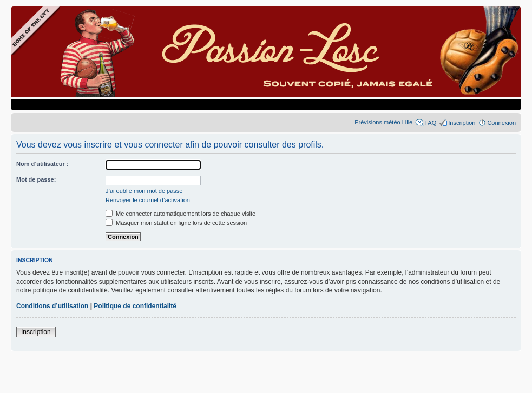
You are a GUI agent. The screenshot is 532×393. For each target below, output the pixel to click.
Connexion (501, 123)
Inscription (462, 123)
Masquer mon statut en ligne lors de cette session (176, 223)
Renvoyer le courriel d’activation (148, 200)
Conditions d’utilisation (52, 306)
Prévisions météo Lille (383, 122)
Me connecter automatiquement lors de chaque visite (180, 214)
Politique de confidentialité (135, 306)
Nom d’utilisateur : (42, 164)
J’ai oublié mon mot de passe (144, 191)
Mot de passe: (36, 179)
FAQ (430, 123)
